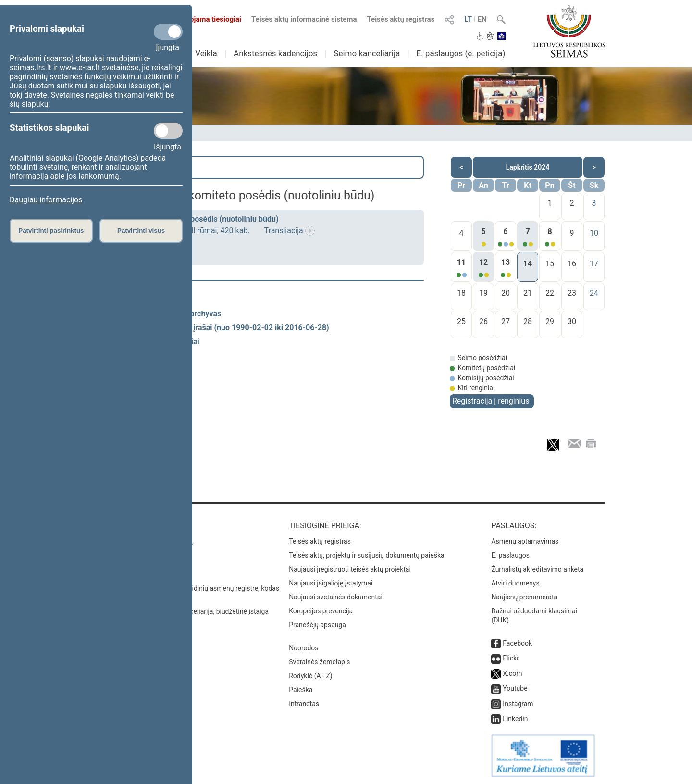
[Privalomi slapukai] (168, 32)
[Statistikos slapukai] (168, 131)
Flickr (511, 658)
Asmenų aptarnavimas (525, 541)
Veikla (206, 53)
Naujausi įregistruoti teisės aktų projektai (350, 569)
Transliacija (284, 230)
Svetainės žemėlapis (319, 662)
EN (482, 19)
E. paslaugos (510, 555)
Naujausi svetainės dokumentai (336, 597)
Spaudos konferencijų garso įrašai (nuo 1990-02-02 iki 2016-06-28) (212, 328)
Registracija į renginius (491, 401)
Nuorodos (303, 648)
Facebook (517, 643)
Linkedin (515, 719)
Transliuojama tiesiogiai (197, 19)
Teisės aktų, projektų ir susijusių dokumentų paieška (366, 555)
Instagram (518, 704)
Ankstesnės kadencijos (275, 53)
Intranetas (304, 704)
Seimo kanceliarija (367, 53)
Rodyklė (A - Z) (311, 676)
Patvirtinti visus (141, 230)
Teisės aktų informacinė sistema (304, 19)
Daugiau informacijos (46, 200)
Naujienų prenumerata (524, 597)
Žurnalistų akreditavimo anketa (537, 569)
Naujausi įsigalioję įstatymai (331, 583)
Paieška (113, 167)
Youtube (515, 688)
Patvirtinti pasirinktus (51, 230)
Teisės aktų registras (401, 19)
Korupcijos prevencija (321, 611)
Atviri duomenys (515, 583)
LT (468, 19)
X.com (512, 673)
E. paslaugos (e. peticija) (461, 53)
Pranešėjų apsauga (317, 625)
